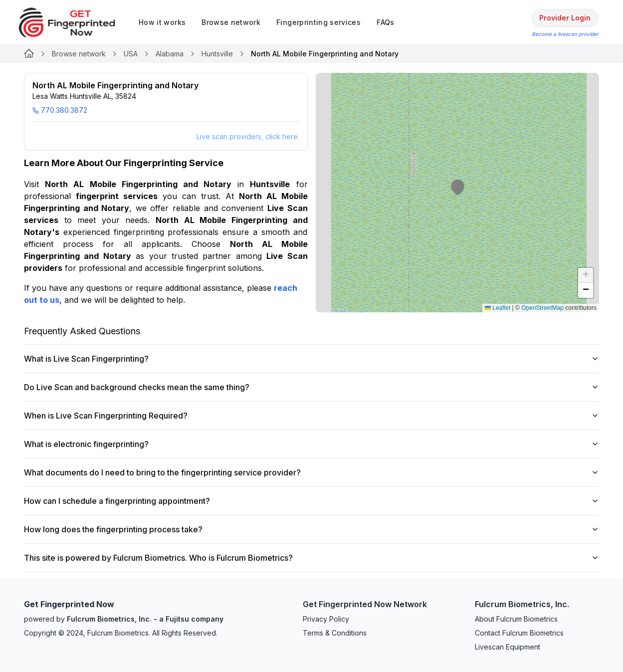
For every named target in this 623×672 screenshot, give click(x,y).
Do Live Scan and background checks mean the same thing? (311, 387)
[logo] (74, 22)
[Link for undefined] (29, 54)
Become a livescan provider (565, 34)
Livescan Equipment (508, 647)
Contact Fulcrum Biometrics (519, 633)
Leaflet (498, 308)
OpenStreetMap (542, 308)
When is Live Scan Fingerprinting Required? (311, 416)
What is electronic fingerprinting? (311, 444)
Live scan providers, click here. (248, 136)
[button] (458, 193)
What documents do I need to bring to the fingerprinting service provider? (311, 472)
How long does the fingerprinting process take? (311, 529)
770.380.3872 (60, 110)
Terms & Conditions (335, 633)
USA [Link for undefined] (131, 54)
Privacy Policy (326, 619)
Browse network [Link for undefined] (79, 54)
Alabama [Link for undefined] (170, 54)
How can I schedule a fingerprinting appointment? (311, 501)
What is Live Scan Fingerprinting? (311, 359)
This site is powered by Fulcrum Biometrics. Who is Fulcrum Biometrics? (311, 558)
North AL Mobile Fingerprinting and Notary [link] (325, 54)
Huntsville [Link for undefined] (217, 54)
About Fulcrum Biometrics (516, 619)
